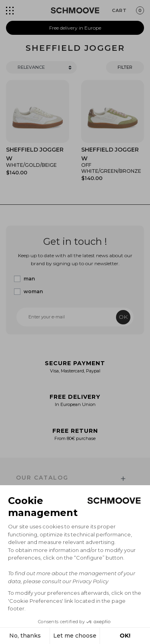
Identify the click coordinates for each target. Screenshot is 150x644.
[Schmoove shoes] (75, 10)
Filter (125, 67)
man (29, 279)
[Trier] (41, 67)
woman (33, 291)
